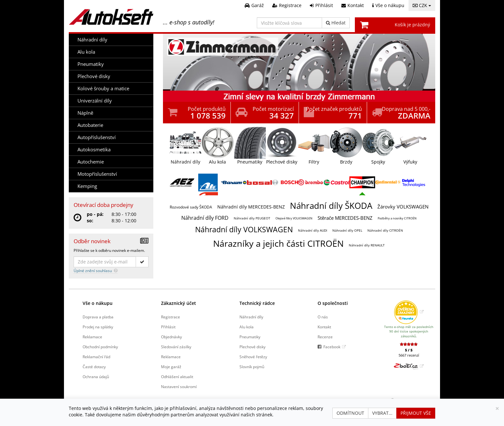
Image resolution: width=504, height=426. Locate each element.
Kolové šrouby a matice (103, 89)
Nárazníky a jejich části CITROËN (278, 243)
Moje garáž (171, 367)
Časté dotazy (94, 367)
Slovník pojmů (252, 367)
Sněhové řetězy (253, 357)
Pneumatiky (91, 64)
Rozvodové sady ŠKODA (191, 207)
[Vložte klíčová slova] (289, 23)
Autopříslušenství (97, 137)
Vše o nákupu (98, 303)
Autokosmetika (94, 150)
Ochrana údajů (96, 377)
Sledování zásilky (176, 347)
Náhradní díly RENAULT (367, 245)
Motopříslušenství (97, 174)
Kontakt (324, 327)
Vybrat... (382, 413)
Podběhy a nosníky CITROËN (397, 218)
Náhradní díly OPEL (347, 230)
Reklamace (92, 337)
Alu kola (86, 52)
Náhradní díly (92, 40)
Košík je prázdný (412, 25)
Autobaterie (90, 125)
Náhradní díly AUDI (313, 230)
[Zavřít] (497, 408)
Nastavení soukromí (179, 386)
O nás (323, 317)
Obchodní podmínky (100, 347)
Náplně (85, 113)
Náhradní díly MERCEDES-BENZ (251, 207)
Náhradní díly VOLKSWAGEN (244, 229)
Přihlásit (168, 327)
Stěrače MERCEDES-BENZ (345, 218)
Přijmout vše (416, 413)
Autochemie (91, 162)
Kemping (87, 186)
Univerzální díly (95, 101)
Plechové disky (94, 76)
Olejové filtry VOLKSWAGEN (294, 218)
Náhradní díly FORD (205, 218)
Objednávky (171, 337)
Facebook (332, 347)
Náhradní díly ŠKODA (331, 206)
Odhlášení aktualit (177, 377)
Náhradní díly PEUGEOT (252, 218)
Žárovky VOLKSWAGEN (403, 207)
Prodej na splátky (98, 327)
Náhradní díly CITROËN (385, 231)
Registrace (171, 317)
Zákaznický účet (179, 303)
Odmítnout (350, 413)
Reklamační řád (96, 357)
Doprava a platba (98, 317)
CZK (422, 5)
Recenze (325, 337)
